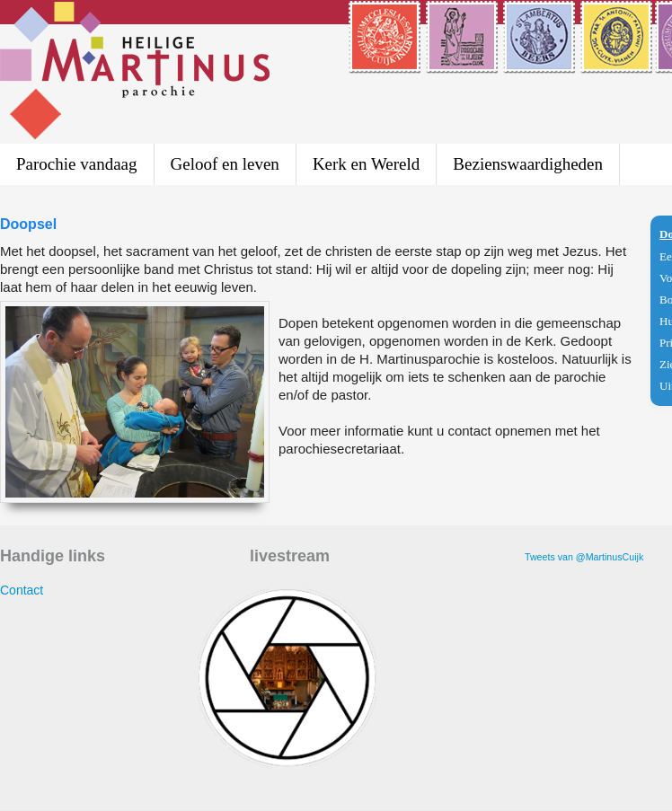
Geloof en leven (225, 164)
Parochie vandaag (77, 164)
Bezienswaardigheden (528, 164)
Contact (22, 590)
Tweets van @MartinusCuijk (584, 557)
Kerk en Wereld (366, 164)
